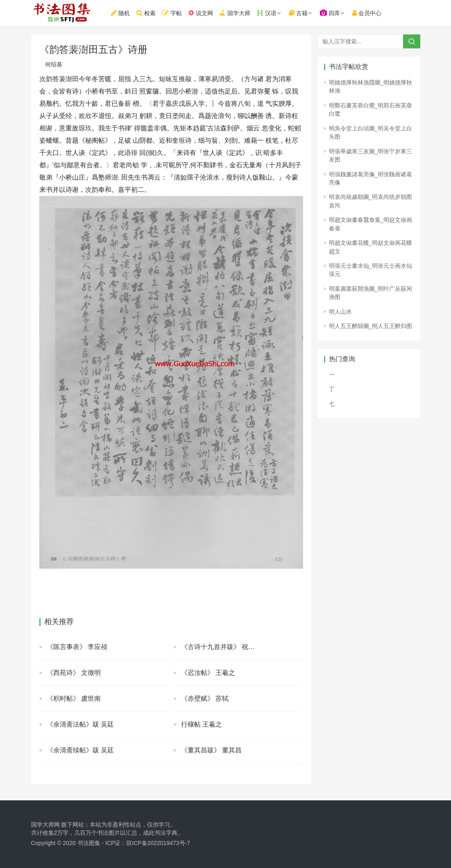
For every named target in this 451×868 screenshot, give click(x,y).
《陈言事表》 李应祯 (77, 647)
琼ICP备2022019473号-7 (158, 843)
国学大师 (236, 13)
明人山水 (340, 312)
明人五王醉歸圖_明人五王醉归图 (371, 326)
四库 (332, 13)
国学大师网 (45, 825)
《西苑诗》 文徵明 (74, 673)
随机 (122, 13)
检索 (148, 13)
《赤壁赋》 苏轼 (205, 698)
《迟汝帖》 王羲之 (208, 673)
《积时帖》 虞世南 (74, 698)
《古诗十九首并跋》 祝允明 (221, 647)
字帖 (174, 13)
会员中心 (369, 13)
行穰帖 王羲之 (202, 724)
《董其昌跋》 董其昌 (211, 750)
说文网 (203, 13)
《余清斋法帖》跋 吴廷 (80, 724)
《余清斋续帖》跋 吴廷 (80, 750)
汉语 (269, 13)
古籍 (300, 13)
